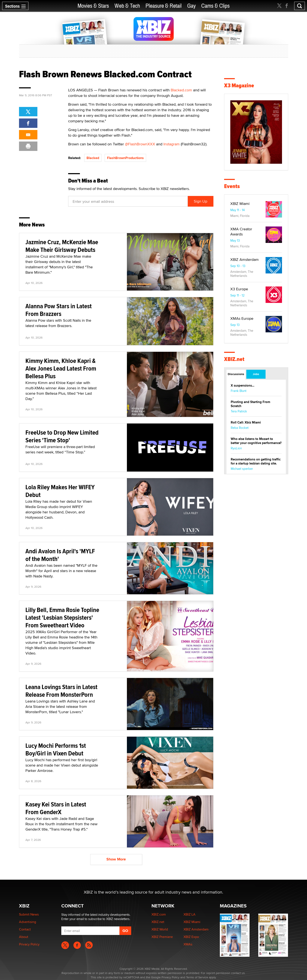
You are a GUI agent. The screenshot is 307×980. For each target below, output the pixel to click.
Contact (25, 929)
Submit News (29, 914)
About (24, 937)
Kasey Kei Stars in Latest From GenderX (56, 808)
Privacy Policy (29, 944)
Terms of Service (197, 977)
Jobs (256, 374)
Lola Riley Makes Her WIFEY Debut (60, 491)
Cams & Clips (215, 6)
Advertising (28, 922)
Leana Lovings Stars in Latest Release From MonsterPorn (61, 691)
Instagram (172, 144)
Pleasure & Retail (164, 6)
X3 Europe (239, 289)
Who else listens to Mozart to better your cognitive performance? (256, 441)
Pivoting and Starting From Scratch (250, 404)
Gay (191, 6)
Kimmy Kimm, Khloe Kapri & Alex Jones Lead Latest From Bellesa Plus (61, 368)
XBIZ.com (159, 914)
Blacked (93, 158)
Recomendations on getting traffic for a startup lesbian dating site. (256, 461)
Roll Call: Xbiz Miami (246, 422)
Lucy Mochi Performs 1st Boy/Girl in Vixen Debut (56, 749)
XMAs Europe (242, 318)
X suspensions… (243, 386)
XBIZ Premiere (162, 937)
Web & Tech (127, 6)
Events (232, 186)
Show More (116, 859)
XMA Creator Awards (241, 231)
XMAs (188, 944)
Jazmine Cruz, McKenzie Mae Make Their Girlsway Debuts (62, 246)
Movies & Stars (93, 6)
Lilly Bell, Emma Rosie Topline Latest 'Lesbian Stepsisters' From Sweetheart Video (62, 617)
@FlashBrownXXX (141, 144)
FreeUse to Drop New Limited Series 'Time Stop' (62, 436)
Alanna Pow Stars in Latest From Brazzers (59, 310)
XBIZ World (160, 929)
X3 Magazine (239, 85)
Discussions (236, 374)
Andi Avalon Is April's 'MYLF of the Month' (60, 555)
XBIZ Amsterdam (245, 259)
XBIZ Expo (191, 937)
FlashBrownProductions (125, 158)
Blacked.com (181, 90)
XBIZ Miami (240, 204)
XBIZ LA (189, 914)
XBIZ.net (234, 359)
